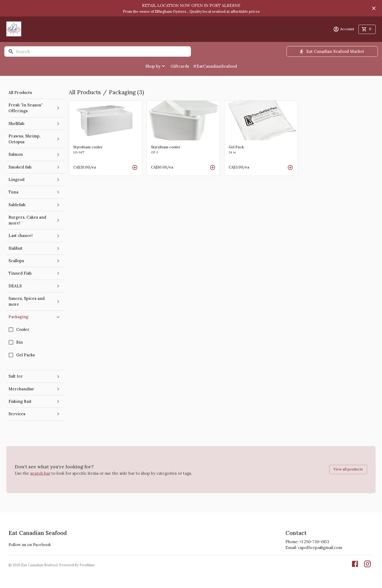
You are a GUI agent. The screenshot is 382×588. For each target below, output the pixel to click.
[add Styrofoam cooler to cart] (135, 167)
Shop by (156, 66)
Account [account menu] (344, 29)
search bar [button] (40, 473)
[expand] (58, 108)
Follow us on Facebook (30, 545)
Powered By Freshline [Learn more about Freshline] (77, 565)
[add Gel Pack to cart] (290, 167)
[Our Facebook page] (355, 565)
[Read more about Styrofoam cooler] (105, 138)
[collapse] (58, 317)
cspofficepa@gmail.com (320, 548)
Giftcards (180, 66)
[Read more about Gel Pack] (261, 138)
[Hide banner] (374, 8)
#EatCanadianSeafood (215, 66)
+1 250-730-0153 (314, 542)
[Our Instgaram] (367, 565)
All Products (85, 92)
